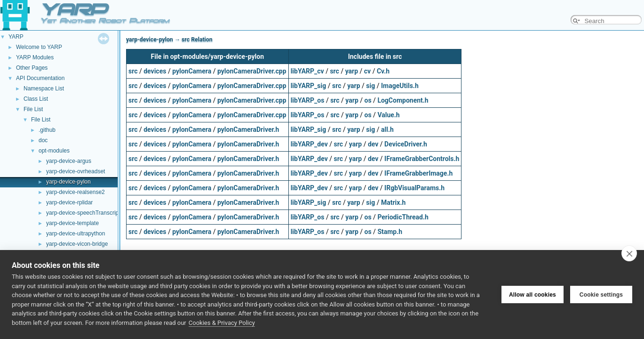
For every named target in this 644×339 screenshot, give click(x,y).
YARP (16, 37)
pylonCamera (192, 71)
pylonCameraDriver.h (248, 129)
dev (373, 144)
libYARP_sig (309, 86)
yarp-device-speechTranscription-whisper (98, 213)
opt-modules (54, 151)
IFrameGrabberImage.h (418, 173)
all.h (387, 129)
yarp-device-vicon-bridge (77, 244)
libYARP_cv (307, 71)
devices (155, 71)
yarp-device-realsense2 (76, 192)
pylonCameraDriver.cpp (252, 71)
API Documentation (40, 78)
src (133, 71)
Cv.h (383, 71)
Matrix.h (393, 202)
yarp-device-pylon (68, 182)
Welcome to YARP (39, 47)
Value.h (388, 115)
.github (47, 130)
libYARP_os (308, 100)
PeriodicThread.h (403, 217)
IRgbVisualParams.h (414, 188)
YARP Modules (35, 57)
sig (370, 86)
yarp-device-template (72, 223)
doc (43, 140)
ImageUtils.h (400, 86)
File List (33, 109)
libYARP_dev (309, 144)
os (368, 100)
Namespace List (44, 89)
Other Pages (32, 68)
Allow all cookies (533, 295)
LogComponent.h (403, 100)
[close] (629, 253)
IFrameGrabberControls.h (422, 159)
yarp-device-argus (69, 161)
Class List (36, 99)
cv (367, 71)
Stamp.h (390, 232)
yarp (352, 71)
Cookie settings (601, 295)
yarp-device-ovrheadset (76, 171)
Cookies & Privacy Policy (222, 323)
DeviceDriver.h (406, 144)
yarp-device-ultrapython (76, 234)
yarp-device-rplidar (69, 202)
